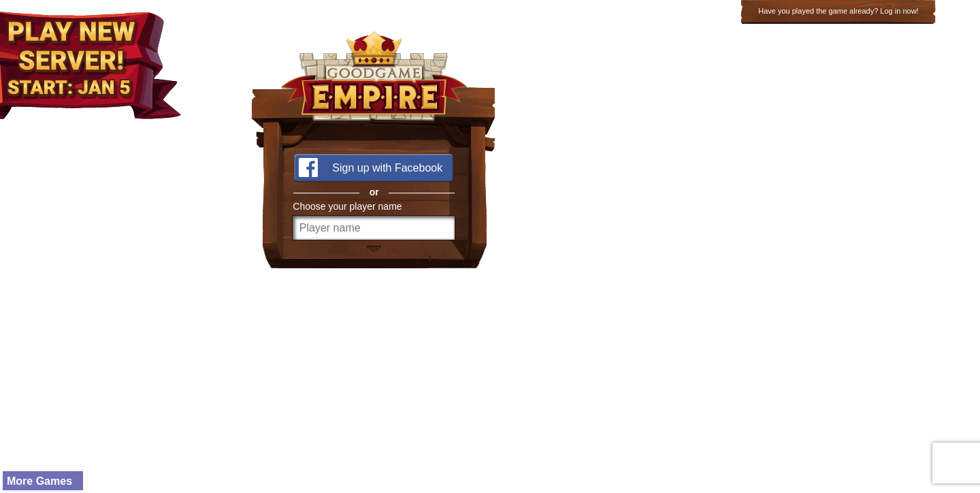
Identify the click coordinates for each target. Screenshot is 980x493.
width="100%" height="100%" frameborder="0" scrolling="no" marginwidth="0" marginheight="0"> (490, 246)
